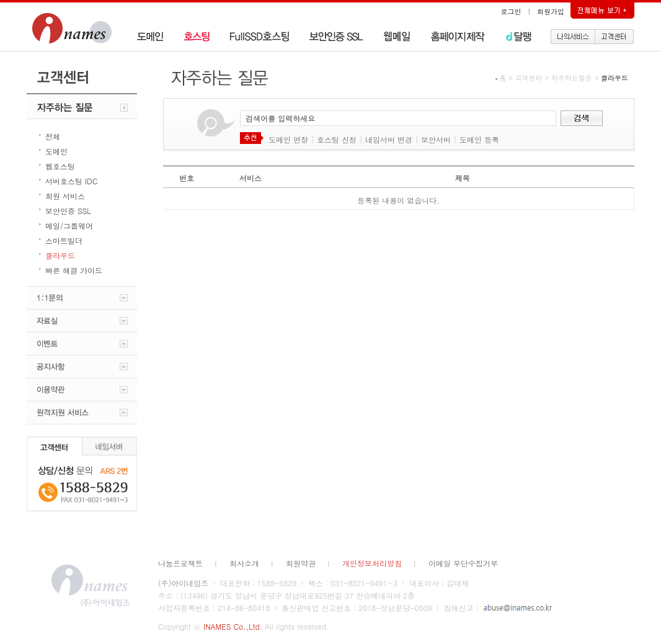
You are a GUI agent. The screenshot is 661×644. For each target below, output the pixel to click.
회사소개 (244, 563)
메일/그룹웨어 (69, 226)
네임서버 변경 (389, 139)
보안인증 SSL (68, 211)
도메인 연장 (288, 139)
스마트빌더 (64, 240)
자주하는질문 (572, 78)
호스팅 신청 (337, 139)
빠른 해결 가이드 (74, 270)
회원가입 (551, 11)
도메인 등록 (479, 139)
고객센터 (529, 78)
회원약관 (301, 563)
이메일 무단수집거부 (463, 563)
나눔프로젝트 (180, 563)
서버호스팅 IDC (71, 181)
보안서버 (436, 139)
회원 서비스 (65, 196)
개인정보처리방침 (372, 563)
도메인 (56, 151)
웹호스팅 (60, 166)
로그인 (511, 11)
